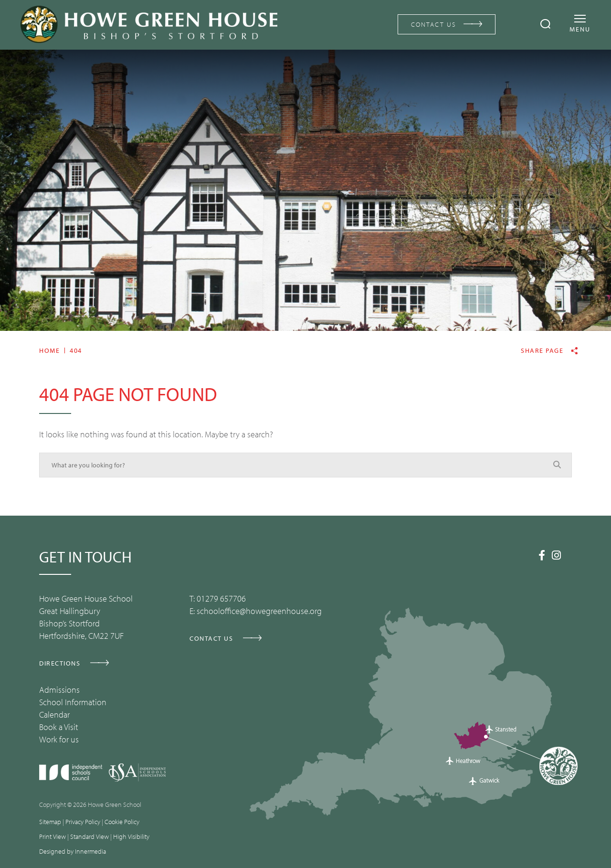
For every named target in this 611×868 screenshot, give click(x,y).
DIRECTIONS (60, 663)
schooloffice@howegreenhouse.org (259, 611)
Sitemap (50, 822)
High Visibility (131, 836)
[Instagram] (556, 555)
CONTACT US (434, 24)
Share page (542, 351)
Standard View (90, 836)
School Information (73, 702)
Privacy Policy (83, 822)
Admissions (59, 690)
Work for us (59, 739)
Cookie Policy (122, 822)
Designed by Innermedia (73, 851)
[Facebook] (542, 555)
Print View (53, 836)
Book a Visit (59, 727)
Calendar (54, 715)
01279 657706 (221, 598)
